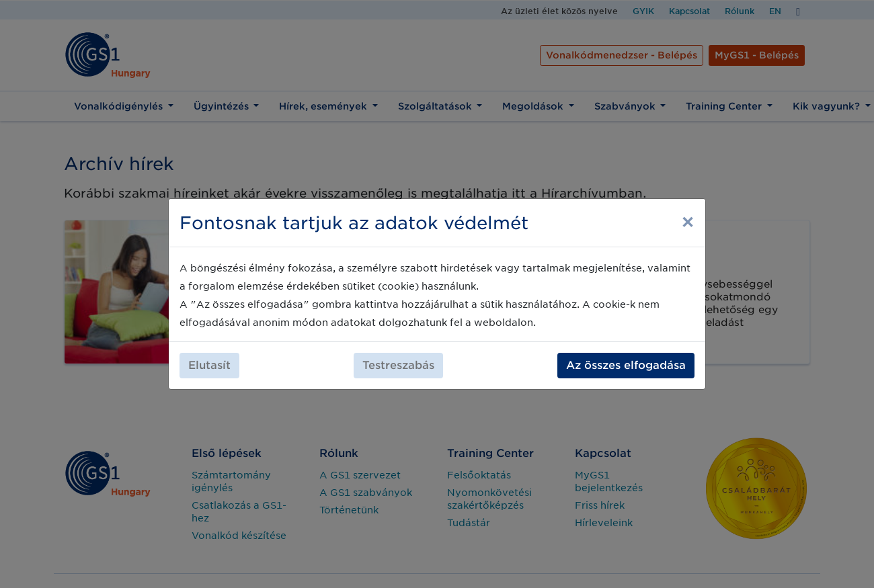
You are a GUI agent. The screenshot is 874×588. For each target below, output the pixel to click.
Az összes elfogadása (626, 365)
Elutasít (209, 365)
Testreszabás (398, 365)
